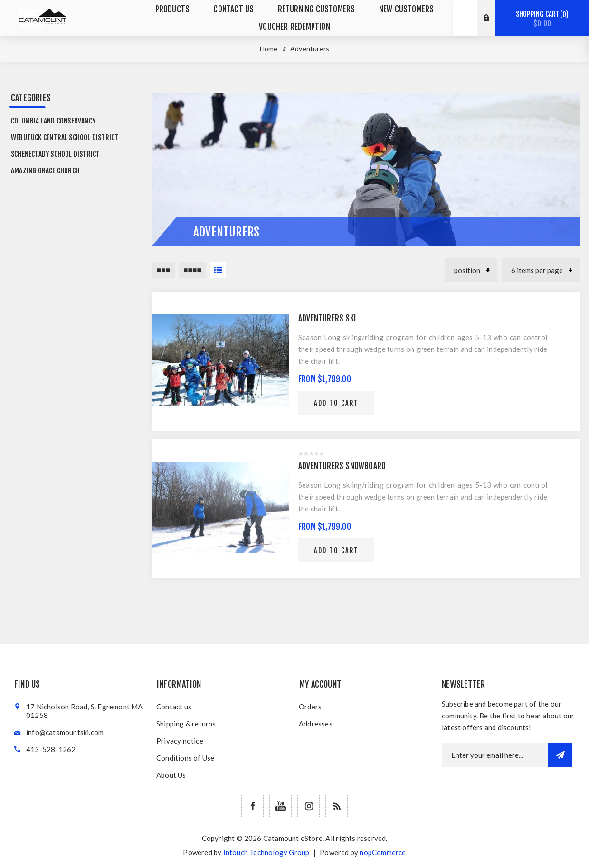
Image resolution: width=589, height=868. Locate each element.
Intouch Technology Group (266, 852)
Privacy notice (180, 741)
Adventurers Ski (327, 318)
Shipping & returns (186, 724)
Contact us (174, 707)
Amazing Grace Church (45, 171)
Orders (310, 707)
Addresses (316, 724)
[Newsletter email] (495, 755)
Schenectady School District (55, 154)
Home (269, 49)
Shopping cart (542, 19)
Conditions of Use (185, 758)
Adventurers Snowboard (342, 466)
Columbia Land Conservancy (53, 121)
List (218, 270)
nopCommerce (383, 852)
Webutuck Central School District (65, 137)
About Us (171, 775)
